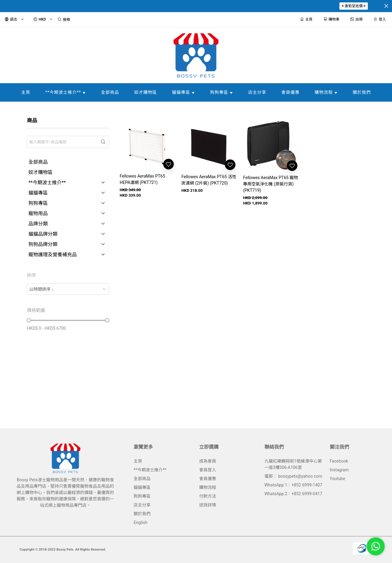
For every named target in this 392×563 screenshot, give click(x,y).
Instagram (339, 470)
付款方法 (208, 496)
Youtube (337, 479)
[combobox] (68, 289)
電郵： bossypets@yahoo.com (293, 476)
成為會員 (208, 461)
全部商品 (142, 479)
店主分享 (142, 505)
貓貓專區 (142, 487)
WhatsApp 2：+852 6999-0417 (293, 494)
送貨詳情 (208, 505)
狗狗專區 (142, 496)
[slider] (29, 320)
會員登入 (208, 470)
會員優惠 (208, 479)
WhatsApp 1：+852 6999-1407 (293, 485)
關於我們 (142, 514)
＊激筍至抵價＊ (354, 6)
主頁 (138, 461)
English (140, 522)
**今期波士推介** (150, 470)
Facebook (339, 461)
